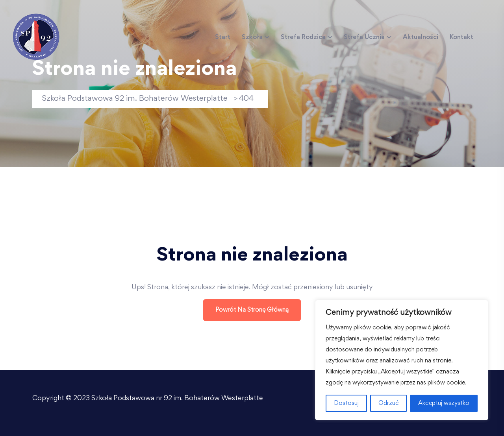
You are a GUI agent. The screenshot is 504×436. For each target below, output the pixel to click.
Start (223, 38)
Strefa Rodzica (303, 38)
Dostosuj (346, 403)
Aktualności (421, 38)
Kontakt (461, 38)
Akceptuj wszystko (444, 403)
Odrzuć (389, 403)
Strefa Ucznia (364, 38)
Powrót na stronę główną (252, 310)
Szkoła (252, 38)
